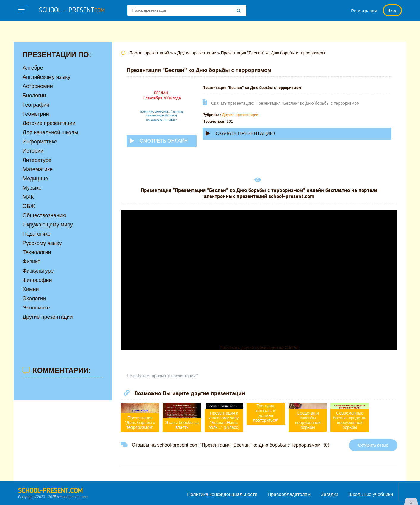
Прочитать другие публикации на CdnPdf (259, 348)
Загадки (330, 494)
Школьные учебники (371, 494)
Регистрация (364, 11)
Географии (36, 105)
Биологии (34, 96)
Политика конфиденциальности (222, 494)
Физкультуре (38, 271)
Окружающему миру (48, 225)
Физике (32, 262)
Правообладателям (289, 494)
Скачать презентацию (240, 133)
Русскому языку (42, 243)
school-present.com (50, 491)
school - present (72, 10)
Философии (37, 280)
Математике (38, 169)
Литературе (37, 160)
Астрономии (38, 86)
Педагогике (37, 234)
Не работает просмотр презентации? (162, 376)
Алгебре (33, 68)
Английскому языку (46, 77)
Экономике (36, 308)
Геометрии (36, 114)
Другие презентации (240, 115)
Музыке (32, 188)
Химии (31, 289)
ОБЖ (29, 206)
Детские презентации (49, 123)
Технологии (37, 252)
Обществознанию (44, 215)
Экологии (34, 298)
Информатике (40, 142)
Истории (33, 151)
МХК (28, 197)
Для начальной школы (50, 132)
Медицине (35, 179)
